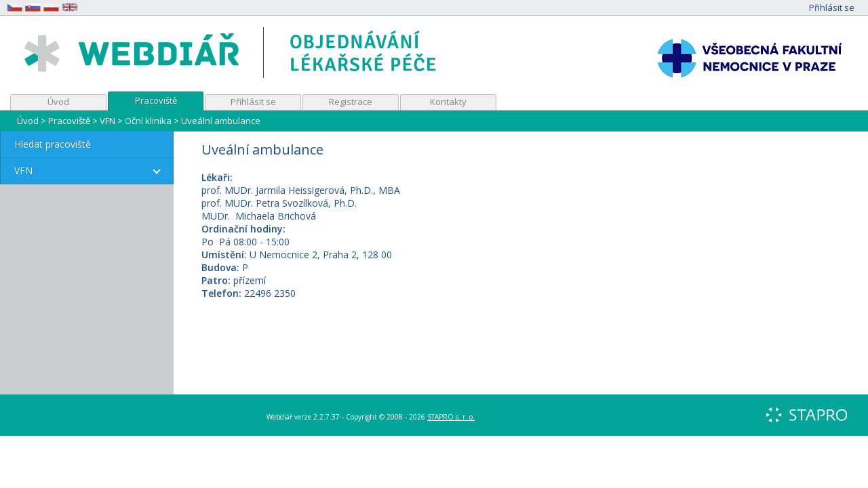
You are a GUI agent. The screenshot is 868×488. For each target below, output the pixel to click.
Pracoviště (156, 100)
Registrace (351, 102)
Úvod (58, 102)
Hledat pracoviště (53, 144)
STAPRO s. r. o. (451, 417)
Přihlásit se (832, 7)
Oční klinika (148, 121)
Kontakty (448, 102)
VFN (107, 121)
